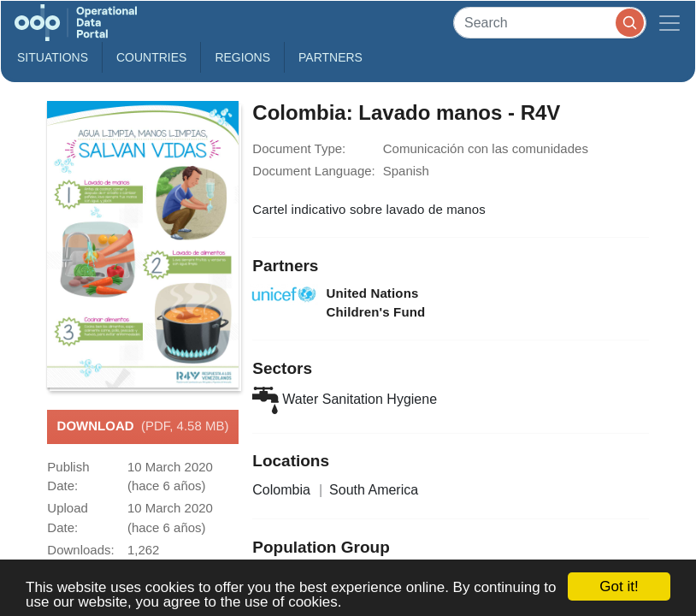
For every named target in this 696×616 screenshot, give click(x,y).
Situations (53, 57)
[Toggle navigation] (669, 23)
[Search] (550, 23)
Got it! (619, 586)
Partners (330, 57)
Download (143, 427)
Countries (151, 57)
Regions (242, 57)
